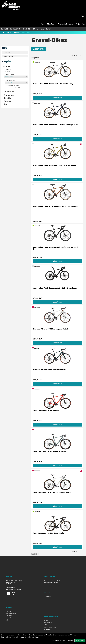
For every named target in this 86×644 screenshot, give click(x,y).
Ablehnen (71, 641)
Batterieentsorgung (50, 627)
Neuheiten (35, 29)
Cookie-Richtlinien (33, 637)
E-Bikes (7, 72)
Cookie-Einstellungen (58, 641)
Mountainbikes (10, 74)
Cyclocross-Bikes (11, 80)
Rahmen (8, 69)
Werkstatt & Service (65, 24)
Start (43, 24)
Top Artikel (26, 29)
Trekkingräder (10, 91)
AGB (46, 625)
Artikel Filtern (39, 49)
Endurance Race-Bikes (13, 85)
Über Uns (51, 24)
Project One (80, 24)
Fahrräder (5, 29)
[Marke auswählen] (15, 56)
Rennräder (17, 32)
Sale (42, 29)
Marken (49, 29)
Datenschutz (48, 623)
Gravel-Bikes (26, 32)
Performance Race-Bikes (14, 88)
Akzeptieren (80, 641)
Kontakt (47, 620)
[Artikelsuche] (83, 16)
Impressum (48, 629)
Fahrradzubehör (15, 29)
